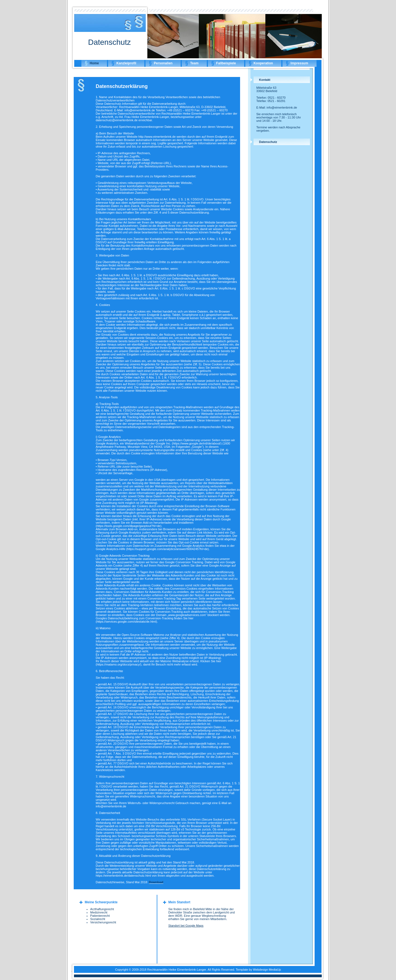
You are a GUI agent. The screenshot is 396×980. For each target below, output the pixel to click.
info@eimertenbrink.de (282, 107)
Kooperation (263, 63)
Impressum (299, 63)
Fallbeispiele (226, 63)
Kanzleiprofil (126, 63)
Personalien (163, 63)
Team (194, 63)
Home (94, 63)
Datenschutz (268, 142)
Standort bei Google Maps (186, 926)
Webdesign (261, 970)
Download (156, 882)
